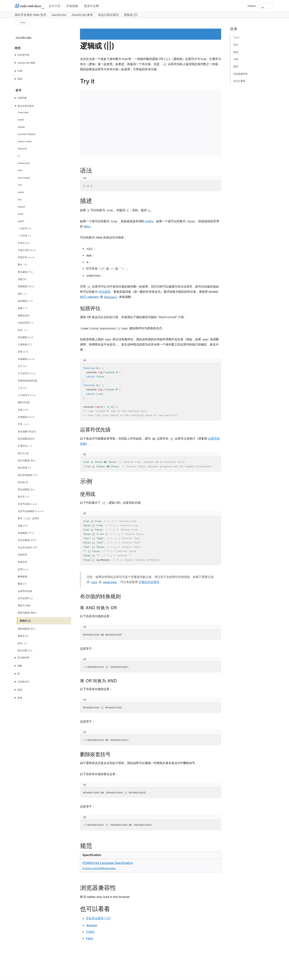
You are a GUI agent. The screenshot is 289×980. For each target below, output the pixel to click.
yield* (21, 221)
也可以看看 (239, 81)
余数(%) (22, 279)
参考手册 (55, 6)
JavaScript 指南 (26, 63)
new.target (24, 178)
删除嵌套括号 (95, 754)
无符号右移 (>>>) (27, 504)
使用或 (88, 494)
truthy (149, 221)
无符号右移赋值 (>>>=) (31, 511)
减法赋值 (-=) (25, 301)
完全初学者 (23, 55)
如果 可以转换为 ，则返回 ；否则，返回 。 (117, 210)
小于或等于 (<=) (27, 395)
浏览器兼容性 (241, 74)
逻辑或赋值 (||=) (27, 629)
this (20, 199)
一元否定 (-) (24, 236)
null (20, 185)
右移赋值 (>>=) (26, 359)
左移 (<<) (23, 410)
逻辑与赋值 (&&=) (27, 613)
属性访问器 (24, 402)
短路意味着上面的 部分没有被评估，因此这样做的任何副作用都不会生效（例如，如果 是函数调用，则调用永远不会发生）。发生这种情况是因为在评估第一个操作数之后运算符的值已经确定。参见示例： (149, 344)
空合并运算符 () (98, 918)
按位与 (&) (23, 453)
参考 (19, 90)
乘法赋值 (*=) (25, 272)
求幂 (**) (23, 526)
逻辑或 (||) (25, 621)
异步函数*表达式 (27, 431)
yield (20, 214)
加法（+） (23, 330)
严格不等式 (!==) (27, 250)
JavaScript (23, 38)
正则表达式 (23, 682)
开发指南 (72, 6)
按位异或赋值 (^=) (28, 475)
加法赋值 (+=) (25, 337)
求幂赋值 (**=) (26, 533)
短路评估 (90, 308)
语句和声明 (23, 658)
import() (22, 148)
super (21, 192)
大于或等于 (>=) (27, 373)
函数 (20, 666)
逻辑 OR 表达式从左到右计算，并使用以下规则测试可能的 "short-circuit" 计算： (133, 317)
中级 (20, 71)
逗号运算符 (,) (25, 598)
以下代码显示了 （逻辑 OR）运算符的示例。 (112, 503)
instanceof (24, 163)
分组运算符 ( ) (25, 323)
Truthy (90, 932)
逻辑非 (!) (23, 636)
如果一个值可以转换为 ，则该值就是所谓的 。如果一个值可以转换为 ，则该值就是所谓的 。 (149, 224)
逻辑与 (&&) (24, 605)
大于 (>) (22, 366)
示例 (236, 59)
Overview (23, 112)
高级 (20, 79)
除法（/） (23, 643)
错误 (20, 690)
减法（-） (23, 294)
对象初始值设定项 (27, 381)
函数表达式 (24, 315)
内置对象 (22, 98)
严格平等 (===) (26, 257)
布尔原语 (105, 292)
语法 (236, 45)
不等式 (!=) (24, 243)
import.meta (25, 141)
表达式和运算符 (26, 106)
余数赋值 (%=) (26, 286)
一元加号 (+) (25, 228)
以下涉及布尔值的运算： (96, 616)
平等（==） (24, 424)
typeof (21, 207)
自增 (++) (23, 569)
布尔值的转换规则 (100, 596)
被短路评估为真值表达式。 (122, 328)
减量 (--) (22, 308)
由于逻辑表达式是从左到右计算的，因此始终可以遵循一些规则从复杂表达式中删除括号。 (139, 763)
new (20, 170)
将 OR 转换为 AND (98, 681)
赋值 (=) (22, 584)
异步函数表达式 (26, 439)
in (19, 156)
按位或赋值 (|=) (26, 489)
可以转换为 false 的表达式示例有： (103, 237)
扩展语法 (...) (25, 446)
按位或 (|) (23, 482)
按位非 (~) (23, 497)
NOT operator (89, 297)
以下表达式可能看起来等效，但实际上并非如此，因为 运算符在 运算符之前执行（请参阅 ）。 (150, 441)
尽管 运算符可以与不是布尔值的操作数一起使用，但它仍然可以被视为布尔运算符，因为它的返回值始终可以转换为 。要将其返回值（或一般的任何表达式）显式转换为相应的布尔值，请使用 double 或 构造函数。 (149, 292)
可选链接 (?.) (25, 344)
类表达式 (22, 562)
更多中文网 (91, 6)
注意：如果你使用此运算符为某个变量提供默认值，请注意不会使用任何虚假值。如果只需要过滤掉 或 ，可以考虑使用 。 (150, 579)
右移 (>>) (23, 352)
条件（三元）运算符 (28, 518)
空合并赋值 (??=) (27, 540)
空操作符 (22, 555)
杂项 (20, 698)
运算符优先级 (25, 591)
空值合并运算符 (149, 582)
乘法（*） (23, 265)
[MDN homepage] (29, 6)
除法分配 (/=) (25, 650)
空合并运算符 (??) (27, 547)
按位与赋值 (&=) (27, 460)
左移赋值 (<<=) (26, 417)
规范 (236, 66)
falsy (87, 226)
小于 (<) (22, 388)
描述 (236, 52)
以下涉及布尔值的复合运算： (99, 774)
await (21, 120)
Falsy (89, 938)
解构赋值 (22, 576)
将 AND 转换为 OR (98, 608)
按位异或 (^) (24, 468)
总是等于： (87, 649)
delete (21, 127)
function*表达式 (27, 134)
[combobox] (265, 6)
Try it (236, 37)
